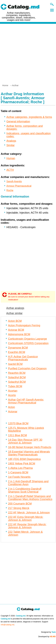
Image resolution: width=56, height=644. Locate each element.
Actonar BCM (16, 330)
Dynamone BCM (18, 348)
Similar (11, 145)
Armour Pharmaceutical (19, 186)
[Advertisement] (28, 53)
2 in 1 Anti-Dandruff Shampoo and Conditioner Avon (28, 483)
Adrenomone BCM (19, 334)
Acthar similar (14, 313)
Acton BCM (15, 321)
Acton (11, 407)
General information (18, 121)
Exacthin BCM (17, 352)
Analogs (11, 141)
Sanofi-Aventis (14, 181)
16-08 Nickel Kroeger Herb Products (30, 447)
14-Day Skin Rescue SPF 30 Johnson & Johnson (25, 441)
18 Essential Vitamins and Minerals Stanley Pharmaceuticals (29, 453)
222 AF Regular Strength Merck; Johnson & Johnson (27, 526)
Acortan (13, 391)
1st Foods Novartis (19, 477)
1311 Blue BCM (17, 435)
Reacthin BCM (17, 373)
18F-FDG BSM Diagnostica (24, 459)
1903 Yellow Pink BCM (22, 464)
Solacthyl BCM (17, 377)
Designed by (48, 632)
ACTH (10, 170)
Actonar (13, 412)
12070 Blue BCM (18, 423)
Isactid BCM (15, 364)
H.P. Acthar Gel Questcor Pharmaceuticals (23, 358)
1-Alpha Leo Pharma (20, 468)
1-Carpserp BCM (18, 472)
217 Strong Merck (19, 508)
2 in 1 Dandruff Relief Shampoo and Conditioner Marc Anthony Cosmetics (30, 498)
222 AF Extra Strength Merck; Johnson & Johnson (26, 518)
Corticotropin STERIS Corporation (28, 343)
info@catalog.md (7, 625)
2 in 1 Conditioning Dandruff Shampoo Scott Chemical (25, 490)
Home (5, 85)
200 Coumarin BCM (20, 504)
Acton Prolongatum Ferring (24, 325)
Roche (10, 190)
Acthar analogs (15, 308)
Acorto (12, 395)
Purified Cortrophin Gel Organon (27, 368)
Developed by (47, 637)
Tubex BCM (15, 386)
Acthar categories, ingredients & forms (29, 117)
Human (11, 158)
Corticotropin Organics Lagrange (27, 339)
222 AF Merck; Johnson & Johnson (29, 513)
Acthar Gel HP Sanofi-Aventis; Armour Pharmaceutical (26, 401)
